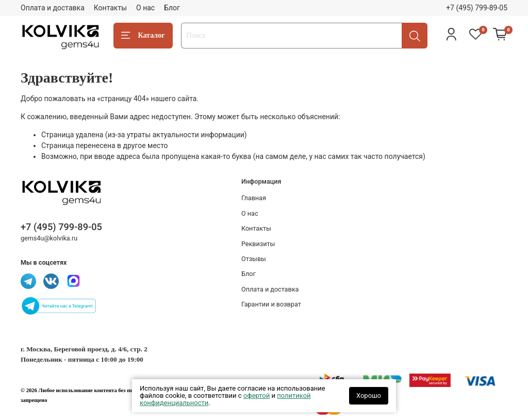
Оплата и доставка (53, 8)
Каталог (143, 36)
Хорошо (369, 395)
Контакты (110, 8)
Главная (254, 198)
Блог (172, 8)
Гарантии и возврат (271, 304)
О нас (145, 8)
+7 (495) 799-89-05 (477, 8)
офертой (257, 395)
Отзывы (254, 259)
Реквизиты (258, 244)
